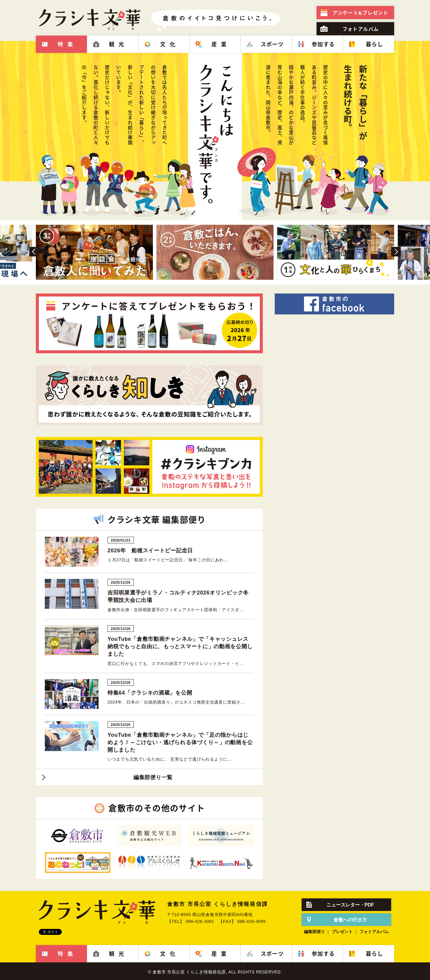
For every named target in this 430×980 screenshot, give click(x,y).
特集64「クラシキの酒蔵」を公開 (150, 693)
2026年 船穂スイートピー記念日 (150, 551)
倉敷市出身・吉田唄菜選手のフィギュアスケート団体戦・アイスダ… (176, 610)
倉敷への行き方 (350, 920)
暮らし (374, 44)
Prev (34, 252)
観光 (119, 44)
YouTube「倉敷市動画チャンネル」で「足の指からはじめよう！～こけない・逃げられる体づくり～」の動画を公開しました (180, 742)
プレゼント (360, 13)
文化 (170, 44)
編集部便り (314, 932)
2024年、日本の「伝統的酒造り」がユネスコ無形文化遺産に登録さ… (176, 702)
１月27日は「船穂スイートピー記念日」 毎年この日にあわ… (168, 560)
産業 (221, 44)
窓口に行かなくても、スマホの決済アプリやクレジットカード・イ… (176, 663)
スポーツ (272, 44)
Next (396, 252)
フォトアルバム (361, 29)
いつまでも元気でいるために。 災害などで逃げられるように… (170, 759)
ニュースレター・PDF (350, 905)
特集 (67, 44)
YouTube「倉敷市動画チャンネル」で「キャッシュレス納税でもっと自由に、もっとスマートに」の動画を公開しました (180, 646)
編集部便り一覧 (153, 777)
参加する (323, 44)
